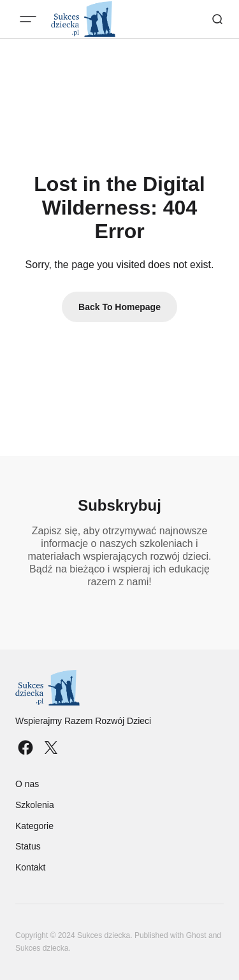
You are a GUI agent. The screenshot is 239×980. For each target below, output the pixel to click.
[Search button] (217, 19)
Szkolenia (35, 805)
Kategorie (34, 826)
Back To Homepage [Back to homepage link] (119, 307)
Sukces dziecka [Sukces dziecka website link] (42, 948)
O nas (27, 784)
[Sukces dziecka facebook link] (27, 748)
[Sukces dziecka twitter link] (50, 748)
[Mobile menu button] (28, 19)
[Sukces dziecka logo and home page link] (83, 688)
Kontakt (30, 867)
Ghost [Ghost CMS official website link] (196, 935)
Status (28, 846)
